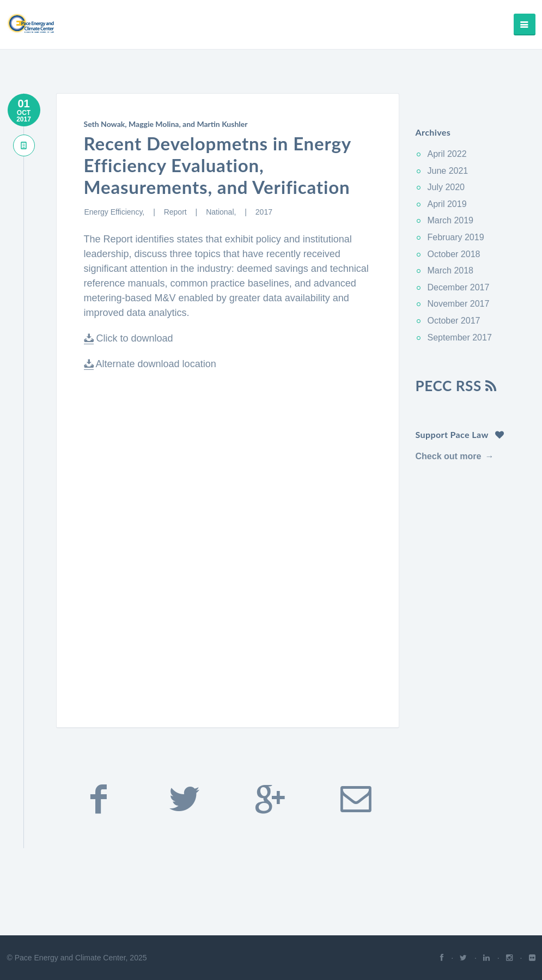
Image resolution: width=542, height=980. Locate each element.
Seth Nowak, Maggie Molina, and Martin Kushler (166, 124)
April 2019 (447, 204)
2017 (264, 212)
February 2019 (456, 237)
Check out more (449, 456)
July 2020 (446, 187)
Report (176, 212)
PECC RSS (456, 386)
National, (222, 212)
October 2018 (454, 254)
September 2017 (460, 337)
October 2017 (454, 321)
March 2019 (451, 220)
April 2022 (447, 154)
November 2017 (459, 304)
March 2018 (451, 270)
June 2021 (448, 171)
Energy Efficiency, (116, 212)
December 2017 (459, 287)
